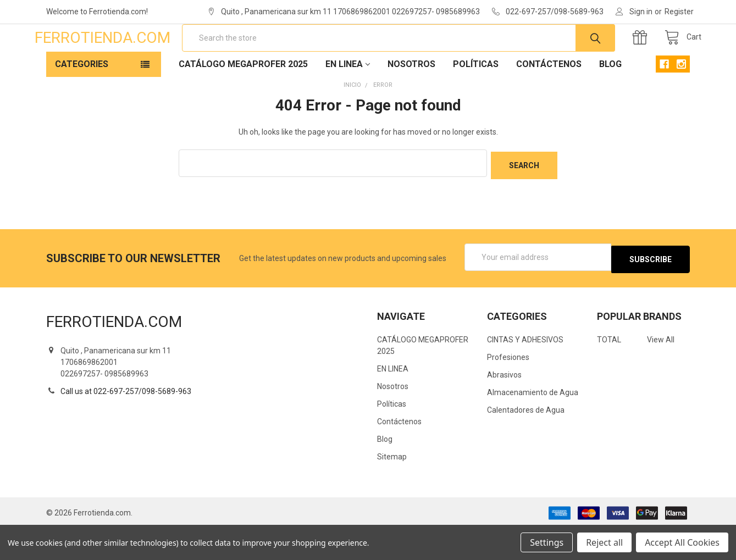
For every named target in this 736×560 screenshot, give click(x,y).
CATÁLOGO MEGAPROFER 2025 (243, 99)
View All (661, 371)
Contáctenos (549, 99)
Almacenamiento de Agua (533, 424)
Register (679, 12)
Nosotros (411, 99)
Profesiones (508, 389)
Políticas (476, 99)
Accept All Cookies (682, 542)
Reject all (604, 542)
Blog (610, 99)
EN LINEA (348, 99)
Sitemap (392, 488)
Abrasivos (504, 406)
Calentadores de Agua (526, 441)
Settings (547, 542)
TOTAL (609, 371)
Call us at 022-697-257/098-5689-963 (126, 422)
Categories (82, 99)
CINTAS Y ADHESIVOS (525, 371)
